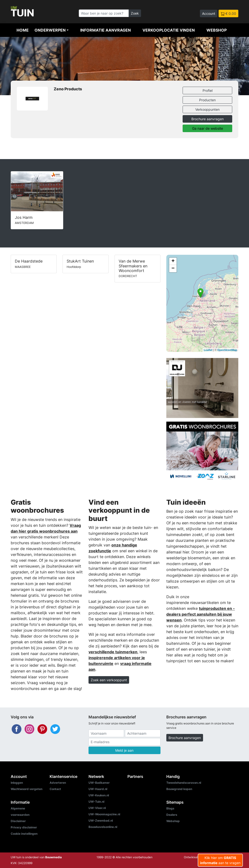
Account (209, 13)
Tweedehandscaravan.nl (184, 783)
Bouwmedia (53, 857)
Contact (55, 789)
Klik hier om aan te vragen (220, 860)
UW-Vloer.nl (97, 808)
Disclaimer (18, 821)
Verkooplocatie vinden (169, 30)
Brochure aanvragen (208, 119)
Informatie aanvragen (106, 30)
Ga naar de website (208, 128)
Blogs (170, 808)
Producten (207, 100)
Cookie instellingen (24, 834)
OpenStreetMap (227, 350)
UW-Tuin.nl (96, 802)
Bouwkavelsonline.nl (103, 827)
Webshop (217, 30)
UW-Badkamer (99, 783)
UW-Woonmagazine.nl (104, 814)
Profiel (208, 90)
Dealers (172, 815)
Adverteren (58, 783)
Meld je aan (124, 750)
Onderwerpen (50, 30)
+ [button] (173, 261)
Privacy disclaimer (24, 827)
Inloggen (17, 783)
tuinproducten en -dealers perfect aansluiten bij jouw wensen (201, 614)
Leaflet (208, 350)
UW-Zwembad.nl (101, 821)
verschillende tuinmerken (113, 652)
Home (23, 30)
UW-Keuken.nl (99, 795)
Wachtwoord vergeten (27, 789)
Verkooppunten (207, 109)
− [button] (173, 269)
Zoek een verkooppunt (109, 680)
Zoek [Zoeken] (135, 13)
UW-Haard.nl (98, 789)
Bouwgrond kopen (179, 789)
